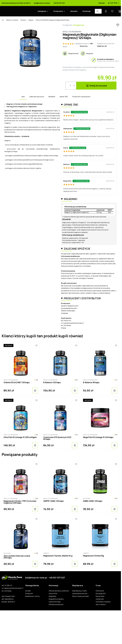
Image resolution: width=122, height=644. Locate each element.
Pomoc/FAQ (52, 594)
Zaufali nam (99, 599)
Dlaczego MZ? (100, 594)
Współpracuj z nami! (79, 591)
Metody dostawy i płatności (58, 591)
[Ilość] (70, 86)
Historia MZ (99, 591)
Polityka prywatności (55, 604)
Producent (28, 594)
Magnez (30, 20)
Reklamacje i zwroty (32, 596)
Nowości (73, 11)
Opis (22, 97)
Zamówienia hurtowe (79, 594)
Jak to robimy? (100, 604)
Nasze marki (99, 596)
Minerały (22, 20)
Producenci (57, 11)
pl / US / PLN (113, 3)
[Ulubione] (36, 345)
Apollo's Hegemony (71, 32)
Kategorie (41, 11)
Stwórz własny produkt (80, 596)
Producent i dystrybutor (81, 97)
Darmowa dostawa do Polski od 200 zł (15, 3)
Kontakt (101, 3)
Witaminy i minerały (11, 20)
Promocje (86, 11)
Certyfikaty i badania (102, 602)
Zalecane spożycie (36, 97)
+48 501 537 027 (58, 3)
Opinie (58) (63, 97)
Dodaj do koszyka (95, 86)
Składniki (51, 97)
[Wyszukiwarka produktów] (97, 11)
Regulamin (52, 596)
